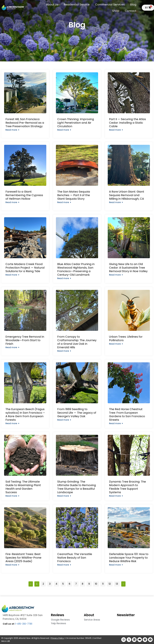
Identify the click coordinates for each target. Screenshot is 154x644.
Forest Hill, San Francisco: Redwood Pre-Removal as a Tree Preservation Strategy (25, 123)
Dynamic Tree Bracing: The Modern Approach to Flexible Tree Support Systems (127, 487)
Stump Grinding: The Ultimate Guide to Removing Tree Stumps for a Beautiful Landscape (77, 487)
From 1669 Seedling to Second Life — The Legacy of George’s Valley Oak (77, 413)
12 (110, 583)
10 (97, 583)
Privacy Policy (58, 638)
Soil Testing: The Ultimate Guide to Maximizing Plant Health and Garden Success (23, 487)
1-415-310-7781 (24, 624)
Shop (116, 11)
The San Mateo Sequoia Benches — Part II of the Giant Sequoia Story (74, 195)
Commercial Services (110, 5)
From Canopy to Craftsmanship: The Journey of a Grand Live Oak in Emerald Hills (77, 342)
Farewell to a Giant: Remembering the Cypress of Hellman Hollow (24, 195)
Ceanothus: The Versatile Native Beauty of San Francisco (75, 558)
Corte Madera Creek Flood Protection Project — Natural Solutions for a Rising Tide (25, 268)
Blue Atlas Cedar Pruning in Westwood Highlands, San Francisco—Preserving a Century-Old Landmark (76, 269)
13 (118, 583)
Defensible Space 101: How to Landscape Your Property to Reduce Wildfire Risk (129, 558)
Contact (131, 11)
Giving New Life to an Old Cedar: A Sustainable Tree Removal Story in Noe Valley (128, 268)
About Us (52, 5)
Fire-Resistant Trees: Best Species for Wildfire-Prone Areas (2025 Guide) (23, 558)
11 (104, 583)
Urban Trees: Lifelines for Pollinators (126, 338)
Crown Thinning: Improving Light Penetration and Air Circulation (76, 123)
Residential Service (77, 5)
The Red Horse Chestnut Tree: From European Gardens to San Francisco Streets (127, 414)
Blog (133, 5)
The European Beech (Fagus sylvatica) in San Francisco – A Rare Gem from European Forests (25, 414)
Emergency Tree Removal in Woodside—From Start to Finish (25, 340)
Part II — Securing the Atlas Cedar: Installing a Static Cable (127, 123)
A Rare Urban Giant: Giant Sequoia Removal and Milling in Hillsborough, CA (127, 195)
